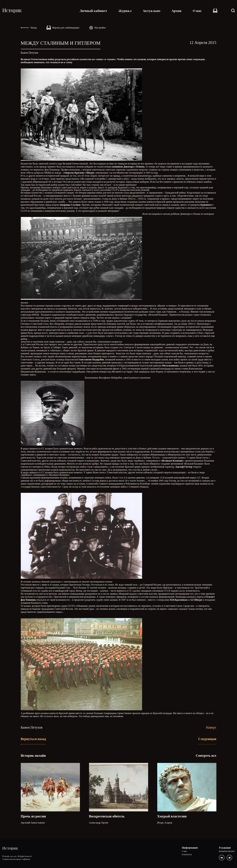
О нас (197, 11)
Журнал (125, 11)
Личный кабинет (93, 11)
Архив (176, 11)
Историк (12, 10)
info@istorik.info (227, 851)
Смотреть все (206, 756)
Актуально (152, 11)
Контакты (187, 854)
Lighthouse (26, 859)
